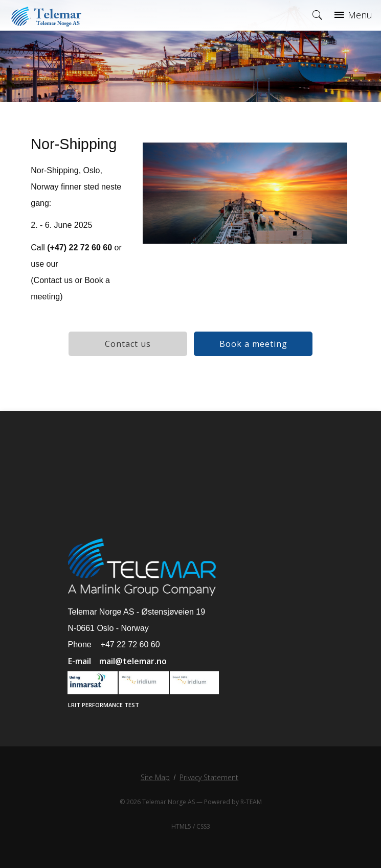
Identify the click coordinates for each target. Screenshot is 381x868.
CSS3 (203, 826)
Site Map (155, 777)
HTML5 (181, 826)
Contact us (128, 344)
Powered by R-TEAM (233, 802)
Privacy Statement (209, 777)
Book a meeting (253, 344)
